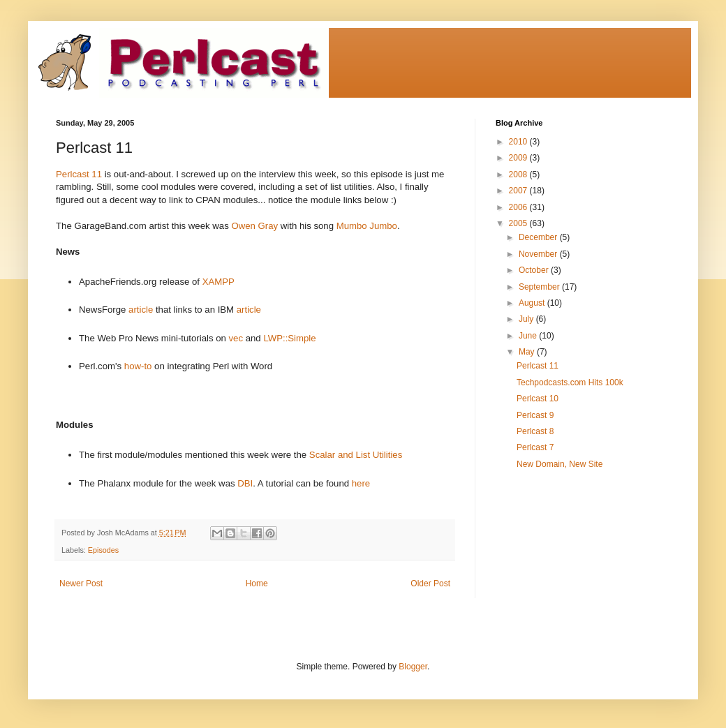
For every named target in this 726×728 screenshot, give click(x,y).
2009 (519, 158)
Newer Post (81, 584)
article (141, 310)
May (528, 352)
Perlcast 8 (535, 431)
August (533, 303)
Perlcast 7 (535, 447)
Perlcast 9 (535, 415)
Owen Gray (254, 226)
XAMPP (218, 282)
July (527, 319)
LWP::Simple (289, 338)
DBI (245, 483)
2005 (519, 223)
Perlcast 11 (79, 174)
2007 (519, 191)
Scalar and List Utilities (356, 455)
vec (236, 338)
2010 (519, 142)
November (539, 254)
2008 (519, 174)
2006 (519, 207)
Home (257, 584)
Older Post (430, 584)
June (529, 336)
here (361, 483)
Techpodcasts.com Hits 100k (570, 382)
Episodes (103, 550)
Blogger (413, 667)
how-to (138, 366)
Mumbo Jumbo (367, 226)
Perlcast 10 (538, 399)
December (539, 237)
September (540, 287)
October (535, 270)
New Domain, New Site (560, 464)
